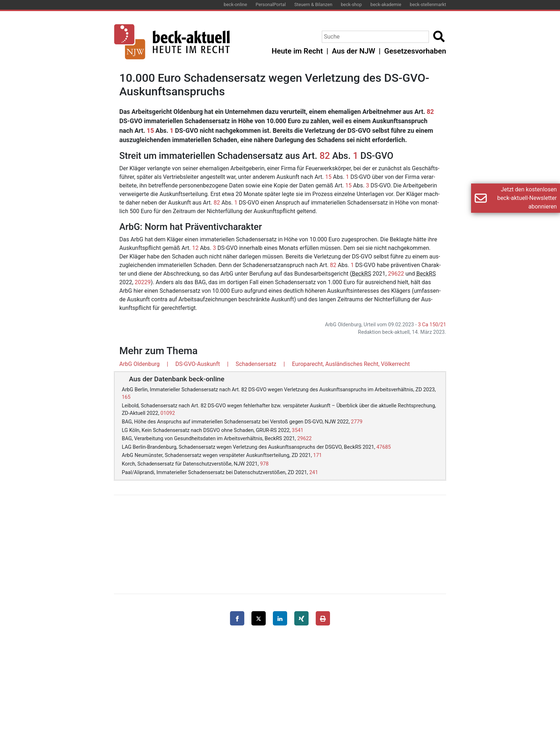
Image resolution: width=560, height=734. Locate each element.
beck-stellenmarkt (428, 4)
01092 (167, 413)
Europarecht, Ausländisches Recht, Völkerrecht (351, 364)
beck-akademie (386, 4)
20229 (143, 282)
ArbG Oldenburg (139, 364)
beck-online (236, 4)
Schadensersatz (256, 364)
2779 (357, 422)
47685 (384, 447)
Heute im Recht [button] (297, 51)
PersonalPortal (271, 4)
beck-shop (351, 4)
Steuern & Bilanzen (313, 4)
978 (264, 464)
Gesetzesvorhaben (415, 51)
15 (150, 131)
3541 (297, 430)
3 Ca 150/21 (432, 325)
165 (126, 397)
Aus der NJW (353, 51)
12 (195, 248)
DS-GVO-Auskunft (198, 364)
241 (314, 472)
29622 (396, 274)
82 (430, 112)
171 (317, 455)
